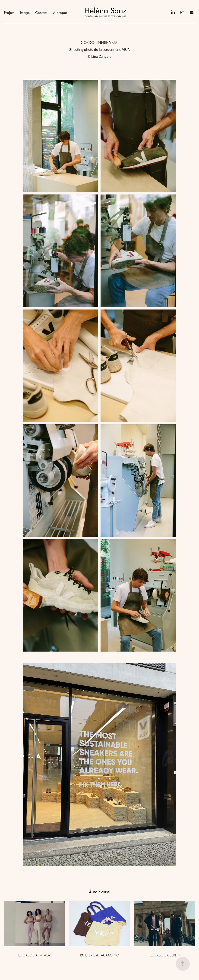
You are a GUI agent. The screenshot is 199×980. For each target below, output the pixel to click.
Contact (41, 12)
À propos (60, 12)
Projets (9, 12)
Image (25, 12)
